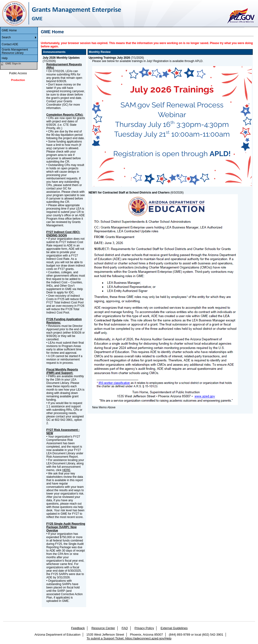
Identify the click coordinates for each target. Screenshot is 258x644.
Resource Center (103, 628)
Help (5, 58)
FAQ (125, 628)
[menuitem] (19, 31)
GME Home (9, 30)
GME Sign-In (13, 63)
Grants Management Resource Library (15, 51)
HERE (66, 470)
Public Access (18, 73)
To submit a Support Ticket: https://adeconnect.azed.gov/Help (129, 638)
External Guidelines (174, 628)
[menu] (19, 45)
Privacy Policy (144, 628)
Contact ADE (10, 44)
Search (6, 37)
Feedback (78, 628)
